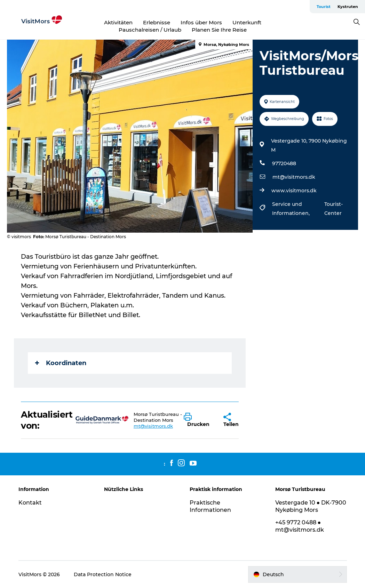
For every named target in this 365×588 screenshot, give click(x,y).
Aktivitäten (118, 22)
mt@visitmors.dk (294, 177)
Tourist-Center (334, 209)
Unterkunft (247, 22)
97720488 (284, 163)
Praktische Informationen (210, 506)
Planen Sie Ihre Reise (219, 30)
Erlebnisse (157, 22)
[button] (198, 420)
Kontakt (30, 503)
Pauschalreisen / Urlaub (150, 30)
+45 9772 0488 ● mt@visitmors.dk (300, 526)
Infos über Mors (201, 22)
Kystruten (348, 7)
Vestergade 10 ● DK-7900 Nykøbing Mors (311, 506)
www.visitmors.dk (294, 191)
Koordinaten (61, 363)
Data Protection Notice (103, 574)
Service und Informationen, (292, 209)
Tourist (324, 7)
